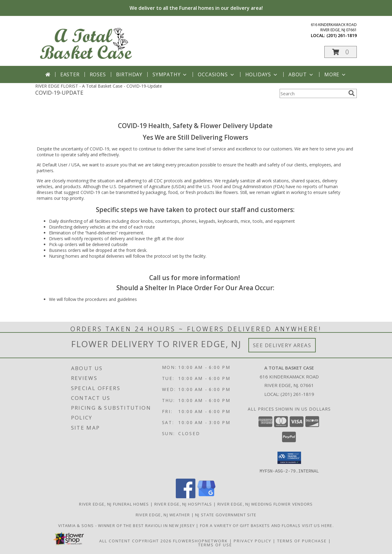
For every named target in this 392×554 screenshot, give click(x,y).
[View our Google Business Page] (206, 496)
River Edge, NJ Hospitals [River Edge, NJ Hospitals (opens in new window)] (183, 504)
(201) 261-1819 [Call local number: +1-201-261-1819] (342, 35)
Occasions (216, 74)
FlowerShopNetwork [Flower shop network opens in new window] (200, 541)
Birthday (129, 74)
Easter (70, 74)
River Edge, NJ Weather (163, 514)
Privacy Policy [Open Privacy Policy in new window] (253, 541)
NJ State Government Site (226, 514)
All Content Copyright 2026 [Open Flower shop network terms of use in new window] (135, 541)
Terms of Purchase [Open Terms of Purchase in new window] (302, 541)
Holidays (262, 74)
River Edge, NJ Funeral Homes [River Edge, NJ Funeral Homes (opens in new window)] (114, 504)
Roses (98, 74)
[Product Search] (313, 93)
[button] (341, 52)
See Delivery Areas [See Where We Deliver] (282, 345)
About (301, 74)
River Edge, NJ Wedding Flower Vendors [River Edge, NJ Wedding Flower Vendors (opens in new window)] (265, 504)
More (335, 74)
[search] (352, 93)
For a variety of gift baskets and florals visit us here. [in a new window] (267, 525)
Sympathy (170, 74)
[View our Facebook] (186, 496)
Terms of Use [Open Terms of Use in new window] (215, 545)
